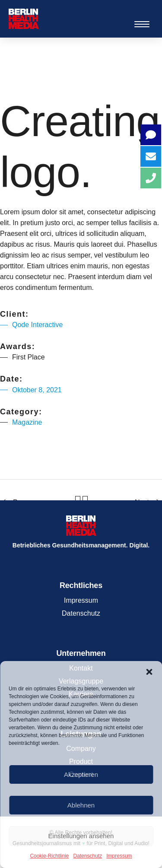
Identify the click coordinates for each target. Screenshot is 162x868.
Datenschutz (88, 856)
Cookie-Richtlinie (49, 856)
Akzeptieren (81, 774)
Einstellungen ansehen (81, 836)
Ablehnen (81, 805)
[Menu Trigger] (142, 24)
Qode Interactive (37, 325)
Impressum (119, 856)
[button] (149, 672)
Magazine (27, 422)
